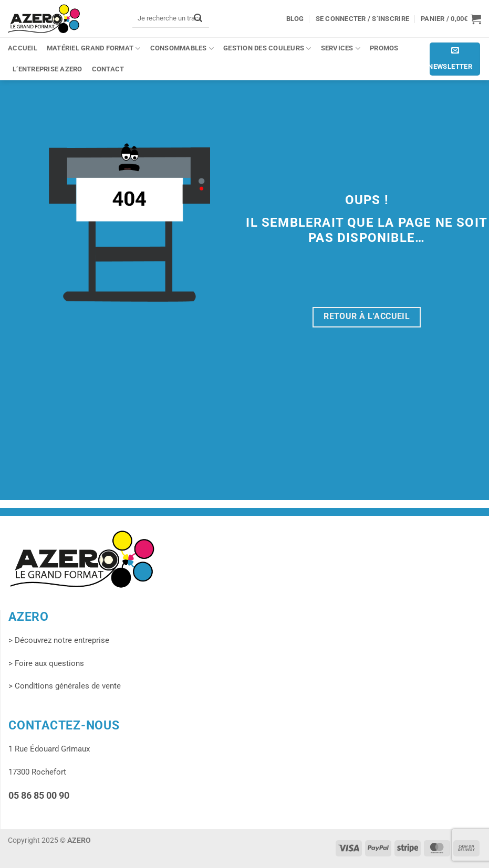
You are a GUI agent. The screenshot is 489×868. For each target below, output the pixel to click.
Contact (108, 69)
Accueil (23, 48)
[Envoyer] (198, 18)
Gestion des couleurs (267, 49)
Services (341, 49)
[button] (451, 19)
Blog (295, 19)
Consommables (182, 49)
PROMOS (384, 48)
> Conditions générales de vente (65, 686)
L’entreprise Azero (48, 69)
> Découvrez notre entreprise (59, 640)
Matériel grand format (94, 49)
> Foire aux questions (46, 663)
